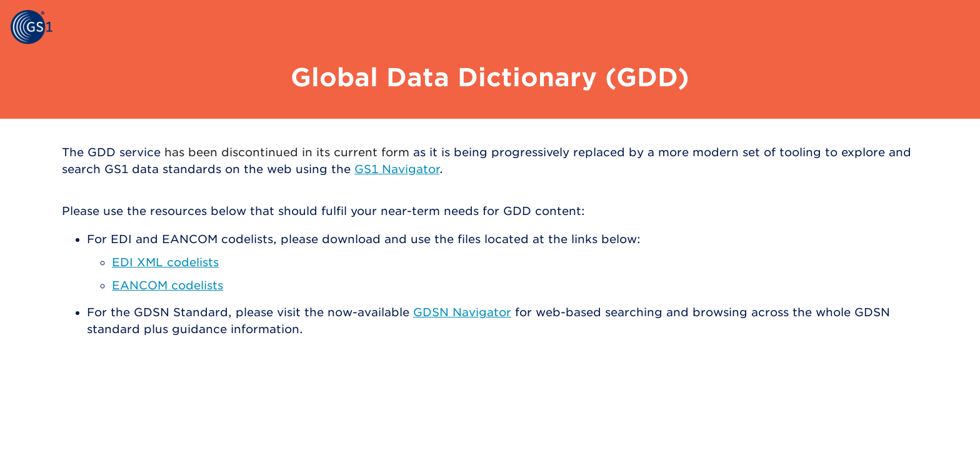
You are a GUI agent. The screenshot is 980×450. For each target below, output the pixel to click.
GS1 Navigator (397, 169)
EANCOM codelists (167, 285)
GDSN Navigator (462, 312)
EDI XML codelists (165, 262)
